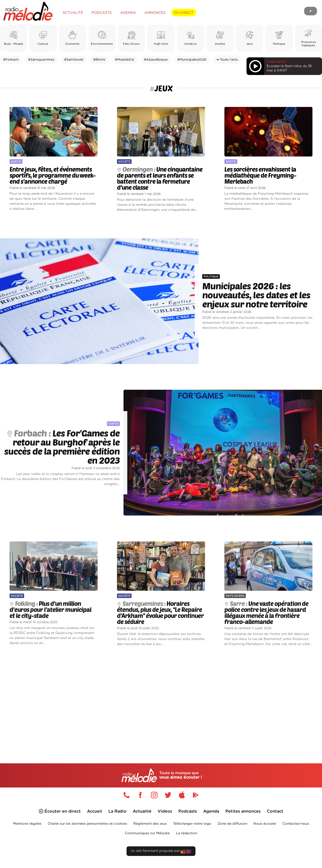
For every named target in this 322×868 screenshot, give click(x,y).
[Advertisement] (161, 699)
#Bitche (99, 60)
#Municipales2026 (192, 60)
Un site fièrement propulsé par (161, 852)
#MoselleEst (125, 60)
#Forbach (11, 60)
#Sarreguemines (41, 60)
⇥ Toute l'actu (227, 60)
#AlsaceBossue (156, 60)
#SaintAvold (74, 60)
